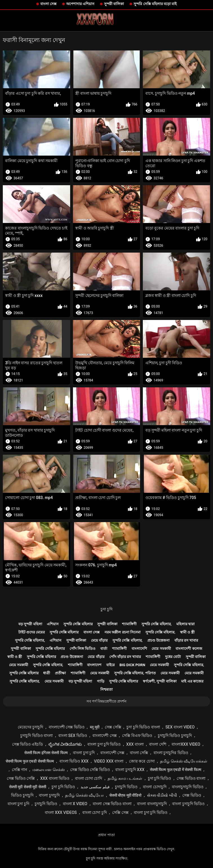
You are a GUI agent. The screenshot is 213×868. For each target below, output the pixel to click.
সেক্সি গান (19, 770)
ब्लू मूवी (95, 727)
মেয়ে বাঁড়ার (99, 640)
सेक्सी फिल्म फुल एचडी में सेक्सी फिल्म (176, 770)
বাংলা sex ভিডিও (73, 736)
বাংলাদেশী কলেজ (189, 649)
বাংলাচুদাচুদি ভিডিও (188, 787)
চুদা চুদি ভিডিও (160, 778)
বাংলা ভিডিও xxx (74, 761)
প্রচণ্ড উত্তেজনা (158, 640)
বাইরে (110, 665)
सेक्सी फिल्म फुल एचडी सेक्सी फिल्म (30, 761)
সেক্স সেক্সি (113, 727)
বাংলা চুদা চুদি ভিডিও (104, 744)
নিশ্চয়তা (106, 689)
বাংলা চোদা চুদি (95, 812)
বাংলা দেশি (157, 744)
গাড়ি (101, 681)
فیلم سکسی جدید (95, 787)
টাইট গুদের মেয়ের (32, 632)
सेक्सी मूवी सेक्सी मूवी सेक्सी (28, 787)
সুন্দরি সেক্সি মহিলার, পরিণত (135, 673)
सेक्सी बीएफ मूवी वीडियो (125, 795)
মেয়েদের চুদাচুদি (30, 727)
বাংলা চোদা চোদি (89, 778)
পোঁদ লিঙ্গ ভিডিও (83, 649)
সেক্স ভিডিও (192, 795)
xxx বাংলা (135, 744)
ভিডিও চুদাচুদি (22, 795)
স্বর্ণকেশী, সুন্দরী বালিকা (160, 681)
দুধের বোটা (173, 657)
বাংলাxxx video (186, 744)
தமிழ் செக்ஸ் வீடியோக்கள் (184, 761)
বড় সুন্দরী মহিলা (30, 624)
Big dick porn (132, 665)
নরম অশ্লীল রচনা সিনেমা (123, 632)
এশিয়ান (53, 624)
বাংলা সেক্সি (139, 753)
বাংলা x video (75, 804)
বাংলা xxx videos (61, 812)
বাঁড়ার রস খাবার (186, 640)
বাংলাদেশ (94, 665)
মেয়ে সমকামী (161, 649)
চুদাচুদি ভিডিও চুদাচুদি (175, 736)
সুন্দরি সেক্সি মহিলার (78, 624)
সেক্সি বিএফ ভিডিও (137, 736)
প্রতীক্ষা (60, 673)
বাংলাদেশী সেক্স (104, 736)
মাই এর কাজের (192, 681)
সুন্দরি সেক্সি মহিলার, (157, 624)
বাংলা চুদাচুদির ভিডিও (171, 753)
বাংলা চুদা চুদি (84, 753)
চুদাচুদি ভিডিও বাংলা (36, 736)
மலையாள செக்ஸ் (48, 770)
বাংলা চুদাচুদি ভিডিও (188, 804)
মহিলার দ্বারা (186, 624)
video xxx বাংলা (109, 761)
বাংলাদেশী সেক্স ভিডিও (67, 727)
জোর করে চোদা (142, 761)
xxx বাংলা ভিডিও (55, 778)
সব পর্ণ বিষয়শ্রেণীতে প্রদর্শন (107, 701)
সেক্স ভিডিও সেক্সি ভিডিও (90, 770)
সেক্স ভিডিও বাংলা (191, 778)
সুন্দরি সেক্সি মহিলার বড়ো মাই (155, 4)
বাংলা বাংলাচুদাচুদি (152, 804)
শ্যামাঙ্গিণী (129, 624)
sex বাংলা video (180, 727)
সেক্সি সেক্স (120, 812)
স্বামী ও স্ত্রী (187, 632)
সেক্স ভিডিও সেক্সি (21, 778)
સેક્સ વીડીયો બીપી (162, 795)
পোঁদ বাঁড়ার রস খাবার (125, 657)
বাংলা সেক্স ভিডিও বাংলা (112, 804)
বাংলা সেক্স (48, 4)
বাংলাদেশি (139, 649)
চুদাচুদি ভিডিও (126, 787)
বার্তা (104, 649)
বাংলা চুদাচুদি (49, 795)
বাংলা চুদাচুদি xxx (130, 770)
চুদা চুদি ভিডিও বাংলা (143, 727)
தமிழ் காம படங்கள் (125, 778)
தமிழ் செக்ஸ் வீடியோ (84, 795)
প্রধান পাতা (106, 835)
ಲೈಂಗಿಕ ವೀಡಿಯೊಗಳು (65, 744)
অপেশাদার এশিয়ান (80, 4)
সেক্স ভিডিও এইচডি (28, 744)
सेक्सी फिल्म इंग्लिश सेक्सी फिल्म (46, 753)
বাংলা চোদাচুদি (155, 787)
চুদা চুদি (106, 609)
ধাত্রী (47, 673)
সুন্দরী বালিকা (114, 4)
